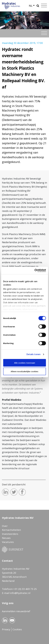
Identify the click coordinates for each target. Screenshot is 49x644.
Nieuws (6, 538)
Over (5, 526)
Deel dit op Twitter (14, 492)
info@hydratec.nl (20, 593)
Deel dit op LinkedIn (5, 492)
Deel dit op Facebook (22, 492)
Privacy (6, 629)
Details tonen (34, 354)
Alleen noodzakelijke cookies (24, 371)
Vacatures (8, 542)
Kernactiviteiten (11, 530)
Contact (7, 561)
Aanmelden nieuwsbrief (16, 611)
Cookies (17, 629)
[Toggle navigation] (44, 33)
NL (31, 6)
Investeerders (10, 534)
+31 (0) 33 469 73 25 (25, 589)
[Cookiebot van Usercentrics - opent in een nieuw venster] (35, 271)
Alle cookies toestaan (25, 363)
